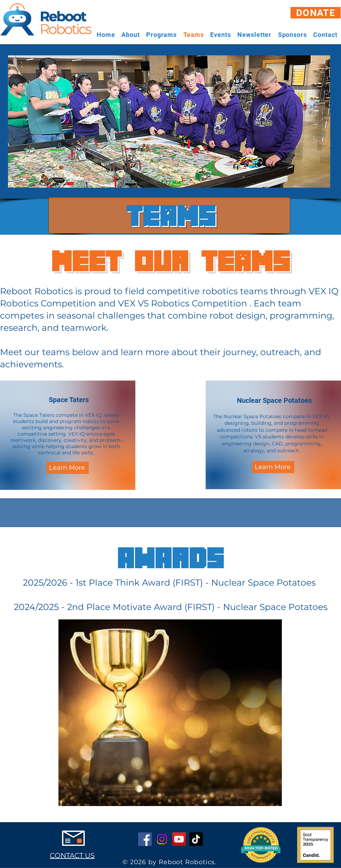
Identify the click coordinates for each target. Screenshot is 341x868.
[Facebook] (145, 839)
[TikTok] (196, 839)
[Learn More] (68, 468)
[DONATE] (316, 13)
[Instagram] (162, 839)
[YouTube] (179, 839)
